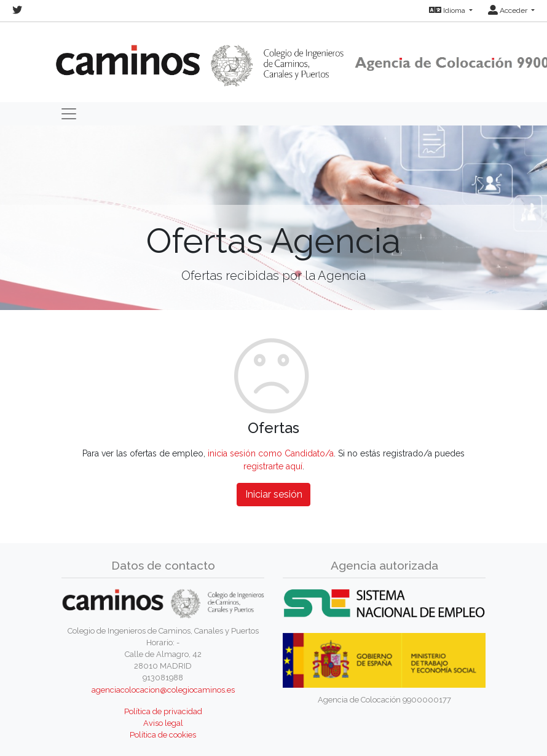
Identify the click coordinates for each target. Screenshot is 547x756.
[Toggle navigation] (69, 114)
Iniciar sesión (274, 494)
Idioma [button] (448, 10)
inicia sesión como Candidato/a (271, 453)
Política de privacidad (163, 711)
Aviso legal (163, 723)
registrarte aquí (273, 466)
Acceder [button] (509, 10)
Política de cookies (163, 735)
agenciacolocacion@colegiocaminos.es (163, 690)
